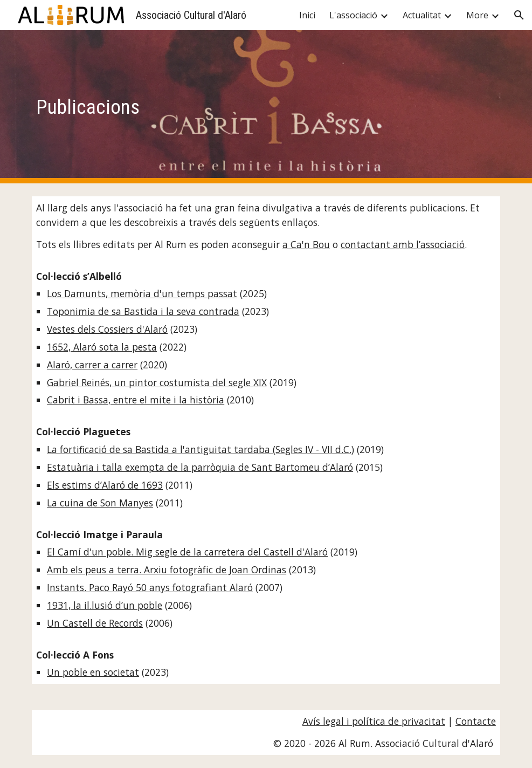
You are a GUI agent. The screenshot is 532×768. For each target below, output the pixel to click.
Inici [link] (307, 15)
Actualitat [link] (422, 15)
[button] (519, 15)
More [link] (477, 15)
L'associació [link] (353, 15)
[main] (266, 107)
